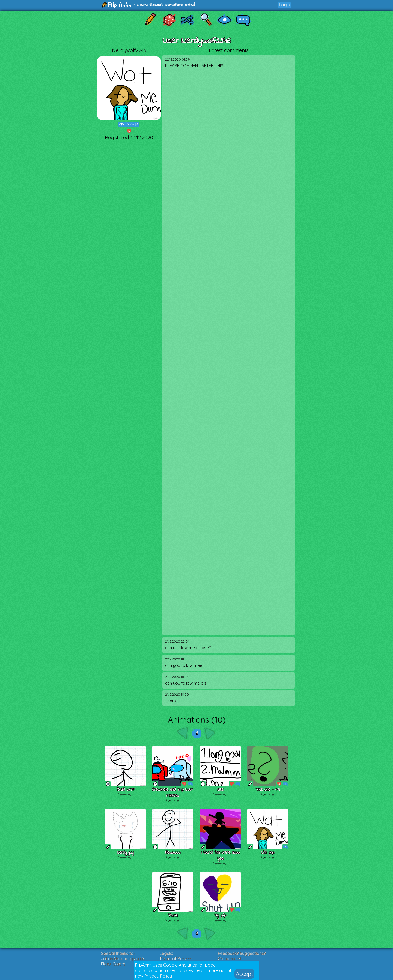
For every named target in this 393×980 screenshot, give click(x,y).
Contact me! (229, 959)
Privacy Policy (158, 976)
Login (284, 5)
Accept (244, 974)
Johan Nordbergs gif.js (123, 959)
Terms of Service (176, 959)
